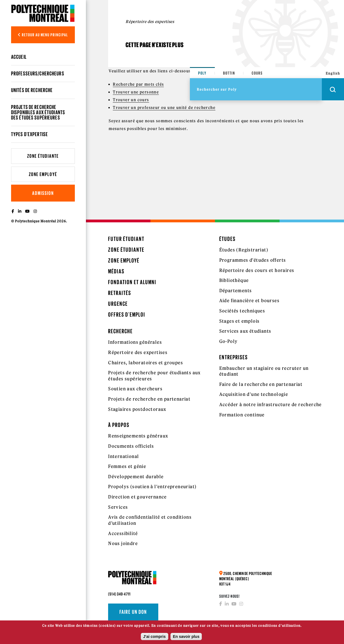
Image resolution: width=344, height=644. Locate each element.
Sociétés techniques (242, 311)
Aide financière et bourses (249, 301)
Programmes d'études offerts (253, 260)
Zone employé (43, 174)
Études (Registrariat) (244, 250)
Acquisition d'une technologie (254, 394)
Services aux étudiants (245, 331)
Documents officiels (131, 446)
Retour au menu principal (43, 35)
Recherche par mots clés (138, 84)
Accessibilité (123, 533)
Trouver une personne (136, 92)
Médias (116, 271)
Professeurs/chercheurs (38, 73)
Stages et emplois (239, 321)
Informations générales (135, 342)
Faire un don (133, 612)
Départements (236, 291)
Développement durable (136, 477)
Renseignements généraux (138, 436)
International (123, 456)
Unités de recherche (32, 90)
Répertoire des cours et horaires (257, 270)
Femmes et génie (127, 466)
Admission (43, 193)
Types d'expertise (30, 134)
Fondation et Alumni (132, 282)
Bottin (229, 73)
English (333, 73)
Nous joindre (123, 543)
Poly (202, 73)
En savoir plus (186, 637)
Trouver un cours (131, 100)
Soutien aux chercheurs (135, 389)
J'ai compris (155, 637)
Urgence (118, 304)
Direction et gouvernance (137, 497)
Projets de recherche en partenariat (149, 399)
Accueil (19, 57)
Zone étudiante (43, 156)
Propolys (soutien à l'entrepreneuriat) (152, 487)
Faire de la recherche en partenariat (261, 384)
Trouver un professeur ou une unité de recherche (164, 108)
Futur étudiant (126, 239)
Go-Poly (229, 341)
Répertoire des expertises (138, 352)
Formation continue (242, 415)
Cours (257, 73)
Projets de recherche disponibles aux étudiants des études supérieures (38, 112)
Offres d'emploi (127, 315)
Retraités (120, 293)
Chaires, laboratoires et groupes (146, 363)
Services (118, 507)
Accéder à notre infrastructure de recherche (271, 404)
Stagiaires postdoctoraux (137, 409)
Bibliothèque (234, 280)
